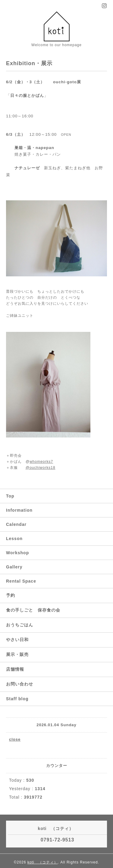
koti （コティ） (43, 862)
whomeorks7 (41, 462)
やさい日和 (17, 640)
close (15, 739)
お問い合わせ (20, 684)
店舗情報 (15, 669)
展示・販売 (17, 654)
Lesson (14, 539)
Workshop (17, 553)
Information (19, 510)
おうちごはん (20, 625)
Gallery (14, 567)
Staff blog (17, 699)
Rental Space (21, 581)
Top (10, 496)
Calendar (16, 524)
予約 (11, 595)
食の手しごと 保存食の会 (33, 610)
